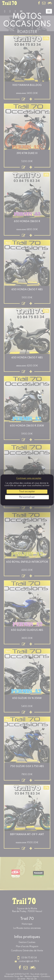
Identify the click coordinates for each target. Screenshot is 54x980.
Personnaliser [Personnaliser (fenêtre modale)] (27, 497)
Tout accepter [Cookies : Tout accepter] (27, 492)
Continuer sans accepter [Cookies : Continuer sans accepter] (29, 478)
